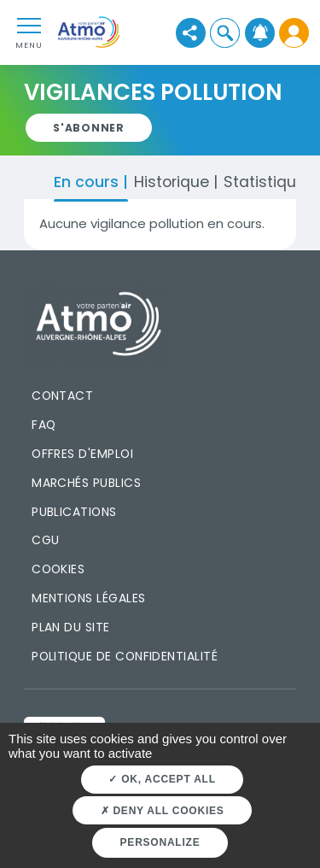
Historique (174, 182)
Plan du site (71, 627)
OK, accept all (162, 779)
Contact (62, 396)
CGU (45, 540)
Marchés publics (86, 483)
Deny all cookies (163, 811)
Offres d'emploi (82, 454)
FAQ (44, 425)
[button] (225, 33)
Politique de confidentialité (125, 656)
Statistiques (269, 182)
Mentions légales (88, 598)
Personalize (160, 842)
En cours (88, 182)
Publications (74, 512)
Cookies (58, 569)
